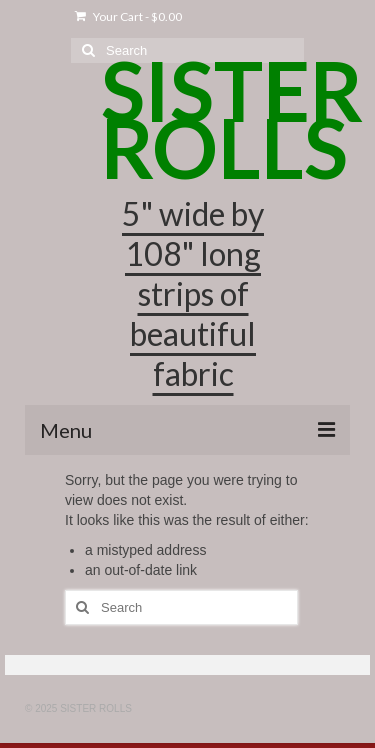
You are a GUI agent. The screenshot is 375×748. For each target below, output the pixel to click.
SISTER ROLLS (232, 118)
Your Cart (128, 16)
